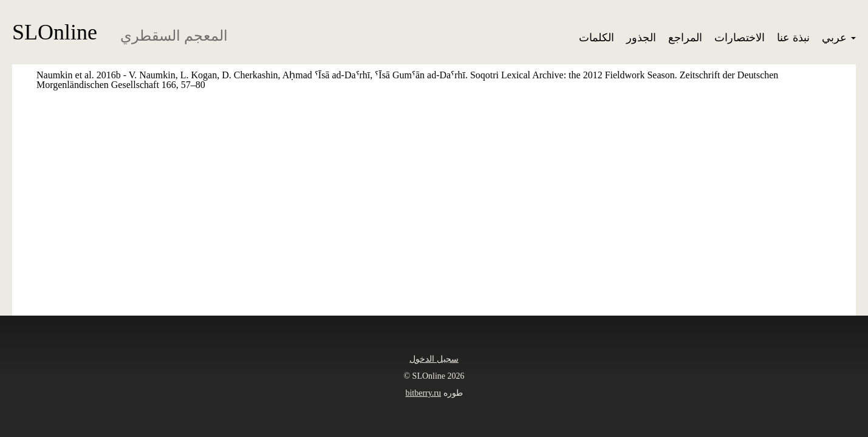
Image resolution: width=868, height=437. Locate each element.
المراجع (685, 38)
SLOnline (55, 32)
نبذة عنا (793, 38)
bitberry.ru (423, 393)
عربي (839, 38)
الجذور (641, 38)
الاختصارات (740, 38)
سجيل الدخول (434, 359)
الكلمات (596, 38)
